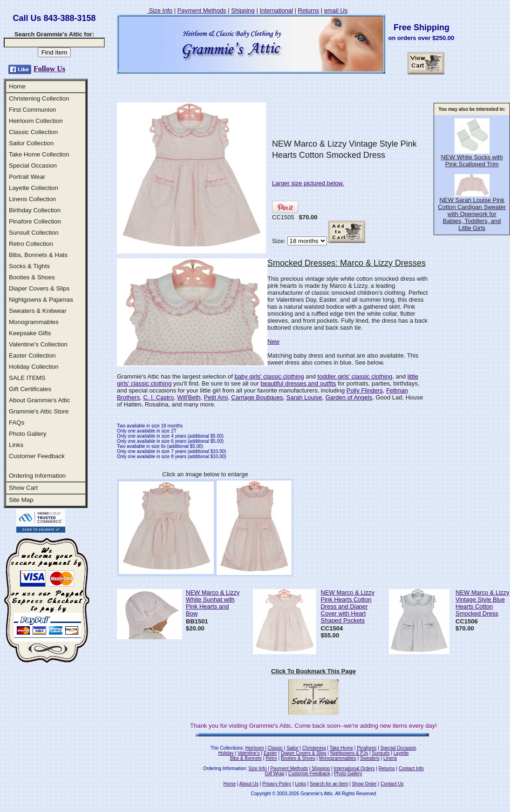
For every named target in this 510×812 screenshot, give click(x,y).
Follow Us (49, 69)
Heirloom (255, 748)
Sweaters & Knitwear (38, 311)
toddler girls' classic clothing (355, 376)
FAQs (17, 423)
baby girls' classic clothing (269, 376)
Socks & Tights (29, 266)
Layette (401, 753)
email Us (336, 10)
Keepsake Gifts (30, 333)
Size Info (160, 10)
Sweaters (370, 758)
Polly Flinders (365, 390)
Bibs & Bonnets (246, 758)
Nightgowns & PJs (349, 753)
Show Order (364, 784)
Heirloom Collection (36, 121)
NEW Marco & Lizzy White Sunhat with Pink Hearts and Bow (213, 603)
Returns (309, 10)
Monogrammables (34, 322)
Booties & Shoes (32, 277)
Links (16, 445)
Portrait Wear (27, 177)
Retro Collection (31, 244)
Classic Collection (33, 132)
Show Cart (23, 488)
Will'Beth (189, 397)
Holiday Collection (34, 367)
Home (17, 86)
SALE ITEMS (27, 378)
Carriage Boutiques (257, 397)
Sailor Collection (31, 143)
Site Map (21, 500)
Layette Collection (34, 188)
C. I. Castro (158, 397)
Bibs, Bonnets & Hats (38, 255)
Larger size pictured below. (308, 183)
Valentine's (249, 753)
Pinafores (367, 748)
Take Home (341, 748)
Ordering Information (37, 476)
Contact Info (411, 768)
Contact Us (392, 784)
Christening (314, 748)
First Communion (32, 110)
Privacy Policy (277, 784)
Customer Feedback (37, 456)
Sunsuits (381, 753)
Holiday (226, 753)
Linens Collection (33, 199)
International (276, 10)
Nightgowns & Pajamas (41, 300)
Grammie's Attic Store (39, 411)
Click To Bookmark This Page (313, 671)
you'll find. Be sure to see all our (216, 383)
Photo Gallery (28, 434)
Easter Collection (32, 355)
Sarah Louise (304, 397)
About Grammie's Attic (39, 400)
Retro (271, 758)
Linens (390, 758)
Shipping (243, 10)
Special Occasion (33, 166)
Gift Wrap (275, 774)
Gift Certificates (30, 389)
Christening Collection (39, 98)
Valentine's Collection (38, 344)
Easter (270, 753)
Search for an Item (329, 784)
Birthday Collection (35, 210)
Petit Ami (216, 397)
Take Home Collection (39, 154)
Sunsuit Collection (34, 233)
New (273, 342)
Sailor (292, 748)
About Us (249, 784)
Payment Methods (202, 10)
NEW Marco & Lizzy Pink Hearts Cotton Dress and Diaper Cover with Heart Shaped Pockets (348, 606)
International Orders (354, 768)
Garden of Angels (349, 397)
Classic (275, 748)
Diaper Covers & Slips (39, 288)
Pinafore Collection (35, 221)
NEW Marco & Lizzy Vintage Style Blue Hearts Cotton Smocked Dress (483, 603)
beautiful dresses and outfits (298, 383)
